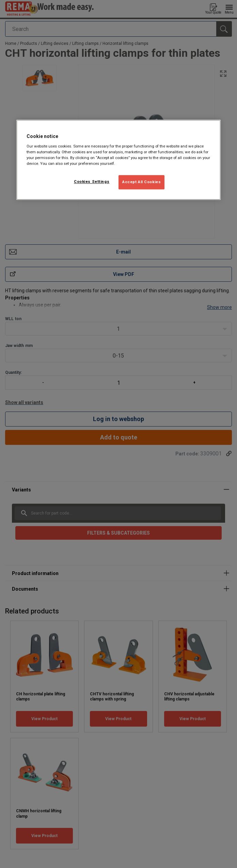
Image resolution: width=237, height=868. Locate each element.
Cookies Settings (92, 181)
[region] (118, 160)
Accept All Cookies (141, 182)
